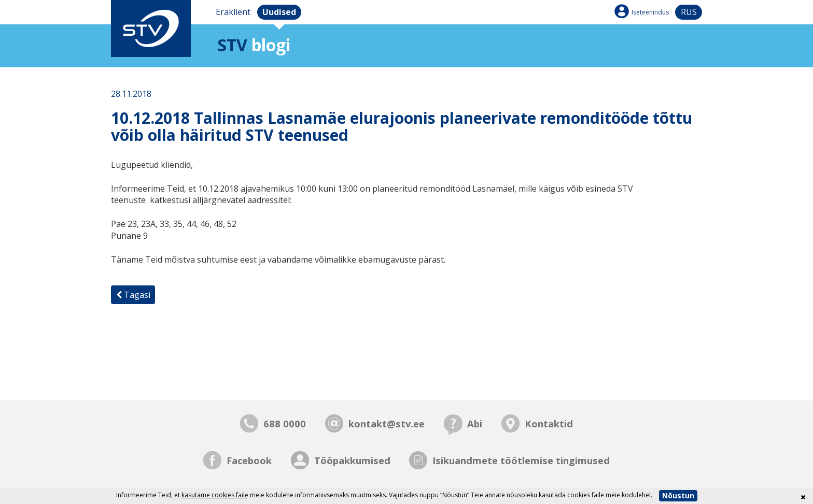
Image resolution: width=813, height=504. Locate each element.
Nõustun (678, 495)
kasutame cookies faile (215, 495)
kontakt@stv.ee (387, 423)
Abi (475, 423)
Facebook (249, 460)
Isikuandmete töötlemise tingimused (521, 460)
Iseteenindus (650, 12)
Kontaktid (549, 423)
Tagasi (133, 295)
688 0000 (285, 423)
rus (689, 12)
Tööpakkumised (352, 460)
